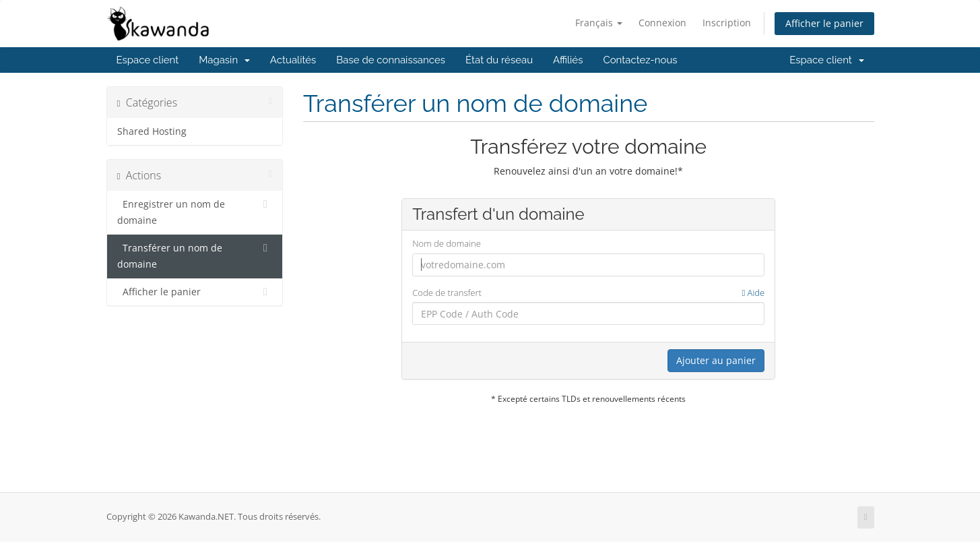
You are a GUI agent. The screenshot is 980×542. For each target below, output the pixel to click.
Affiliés (568, 60)
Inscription (727, 23)
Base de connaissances (391, 60)
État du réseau (499, 60)
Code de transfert (588, 293)
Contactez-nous (640, 60)
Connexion (662, 23)
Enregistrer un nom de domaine (195, 211)
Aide (753, 293)
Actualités (293, 60)
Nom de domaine (447, 243)
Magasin (224, 60)
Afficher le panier (824, 23)
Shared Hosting (152, 131)
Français (599, 23)
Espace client (148, 60)
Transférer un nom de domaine (195, 255)
